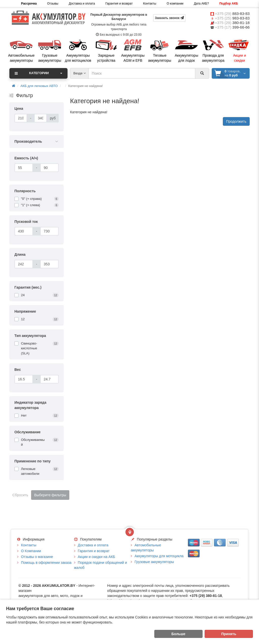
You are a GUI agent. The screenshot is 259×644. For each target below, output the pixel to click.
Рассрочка (29, 4)
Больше (178, 634)
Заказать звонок (169, 18)
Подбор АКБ (229, 4)
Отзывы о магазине (37, 557)
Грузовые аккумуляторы (154, 562)
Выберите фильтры (50, 495)
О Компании (31, 551)
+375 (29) (232, 14)
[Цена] (21, 118)
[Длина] (24, 264)
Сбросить (20, 495)
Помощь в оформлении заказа (46, 563)
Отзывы (53, 4)
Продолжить (236, 121)
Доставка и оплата (82, 4)
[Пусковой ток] (24, 231)
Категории (38, 73)
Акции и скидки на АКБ (97, 557)
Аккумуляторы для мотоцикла (159, 556)
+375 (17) (232, 27)
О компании (175, 4)
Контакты (150, 4)
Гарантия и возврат (119, 4)
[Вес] (24, 379)
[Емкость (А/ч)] (24, 168)
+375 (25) (232, 18)
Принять (229, 634)
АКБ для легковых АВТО (39, 86)
